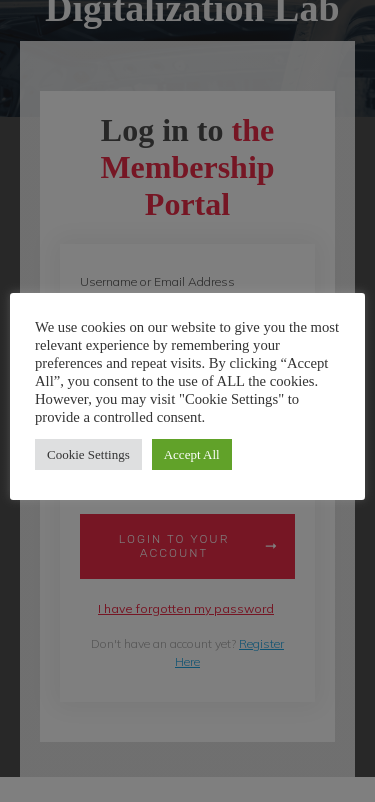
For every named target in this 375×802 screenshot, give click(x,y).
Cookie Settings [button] (88, 454)
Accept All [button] (192, 454)
